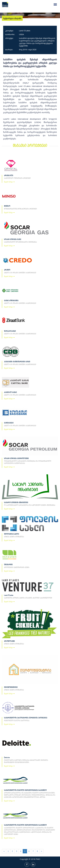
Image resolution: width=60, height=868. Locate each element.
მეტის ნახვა (9, 182)
